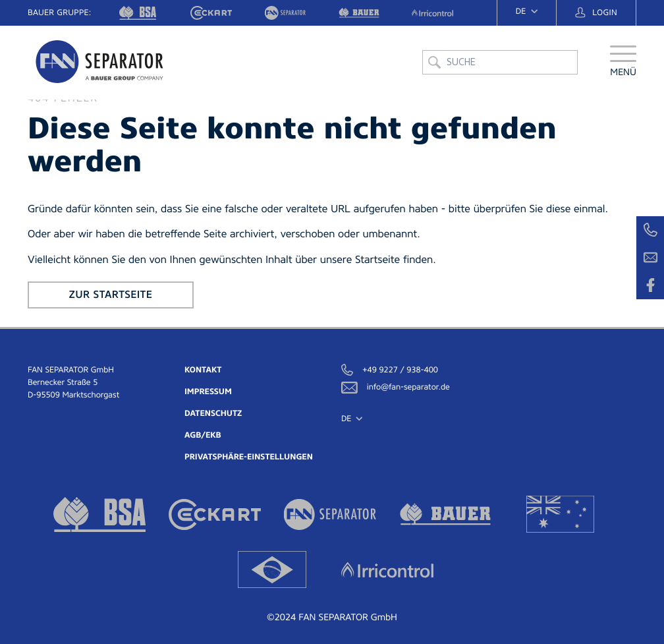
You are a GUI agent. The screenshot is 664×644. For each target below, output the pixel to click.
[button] (623, 62)
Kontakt (203, 370)
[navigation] (527, 12)
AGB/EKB (203, 435)
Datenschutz (213, 413)
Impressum (208, 392)
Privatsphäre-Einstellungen (249, 457)
